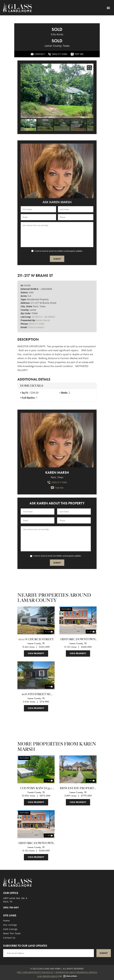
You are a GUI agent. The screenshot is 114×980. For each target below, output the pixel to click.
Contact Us (9, 938)
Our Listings (10, 925)
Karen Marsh (43, 320)
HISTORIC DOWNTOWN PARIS (78, 640)
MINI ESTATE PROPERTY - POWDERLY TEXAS (78, 789)
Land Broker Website (48, 976)
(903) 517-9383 (36, 324)
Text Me (57, 488)
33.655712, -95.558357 (43, 317)
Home (6, 921)
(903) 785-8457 (11, 907)
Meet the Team (12, 933)
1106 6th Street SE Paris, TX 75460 (36, 695)
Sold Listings (10, 929)
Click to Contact (36, 327)
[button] (108, 8)
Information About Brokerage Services (76, 972)
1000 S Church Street (36, 639)
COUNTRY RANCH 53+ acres (36, 789)
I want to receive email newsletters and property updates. (59, 251)
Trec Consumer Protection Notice (35, 972)
